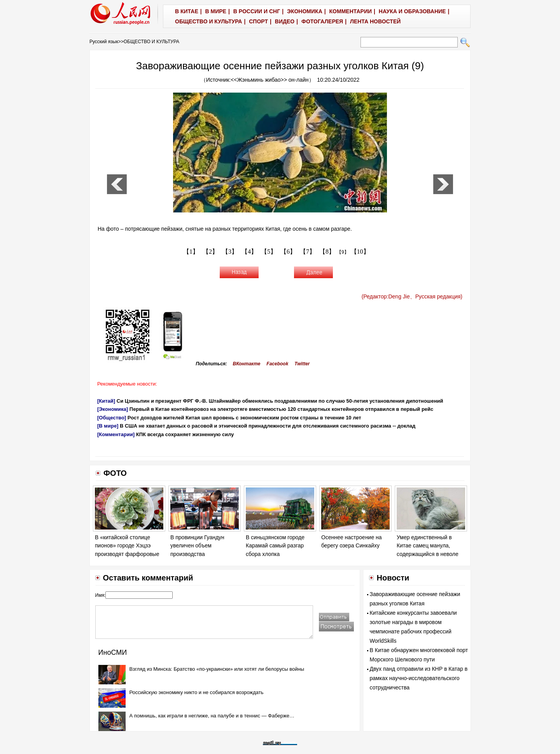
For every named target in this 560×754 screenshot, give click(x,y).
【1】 (191, 252)
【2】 (210, 252)
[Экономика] (113, 409)
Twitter (302, 364)
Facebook (277, 364)
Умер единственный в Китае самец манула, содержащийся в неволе (428, 546)
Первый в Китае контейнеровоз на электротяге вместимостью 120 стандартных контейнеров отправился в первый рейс (282, 409)
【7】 (308, 252)
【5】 (269, 252)
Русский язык (104, 42)
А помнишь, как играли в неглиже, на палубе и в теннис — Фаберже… (212, 716)
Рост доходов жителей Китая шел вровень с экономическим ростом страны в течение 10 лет (244, 418)
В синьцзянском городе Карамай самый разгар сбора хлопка (275, 546)
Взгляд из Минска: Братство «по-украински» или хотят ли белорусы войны (217, 669)
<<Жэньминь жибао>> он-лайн (269, 80)
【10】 (360, 252)
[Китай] (106, 401)
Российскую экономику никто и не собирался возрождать (197, 692)
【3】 (230, 252)
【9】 (343, 252)
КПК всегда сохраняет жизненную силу (185, 434)
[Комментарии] (116, 434)
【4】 (249, 252)
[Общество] (112, 418)
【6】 (288, 252)
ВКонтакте (247, 364)
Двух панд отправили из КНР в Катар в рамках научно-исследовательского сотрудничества (419, 678)
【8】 (327, 252)
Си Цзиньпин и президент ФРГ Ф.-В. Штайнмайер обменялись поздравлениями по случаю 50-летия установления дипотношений (280, 401)
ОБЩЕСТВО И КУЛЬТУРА (151, 42)
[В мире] (108, 426)
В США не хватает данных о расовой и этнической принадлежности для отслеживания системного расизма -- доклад (268, 426)
